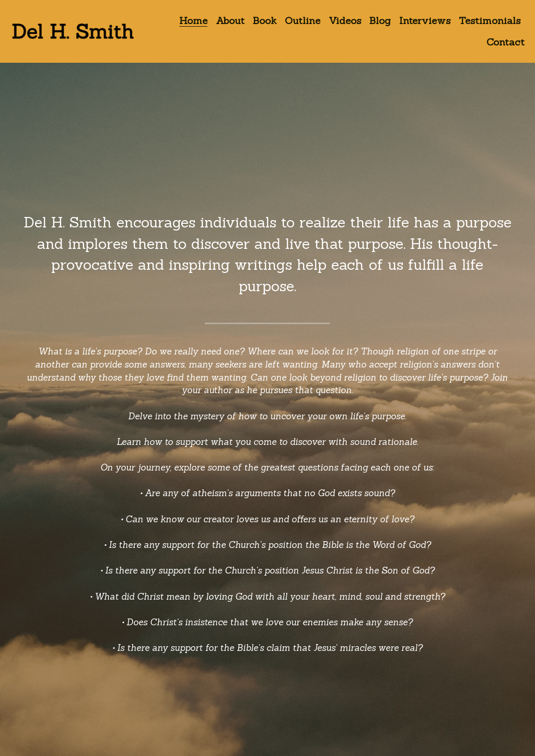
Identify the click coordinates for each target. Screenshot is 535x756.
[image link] (73, 31)
